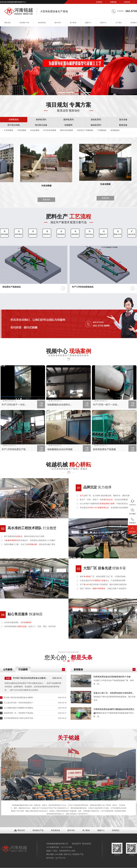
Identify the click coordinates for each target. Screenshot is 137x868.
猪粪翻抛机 (115, 130)
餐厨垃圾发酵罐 (67, 130)
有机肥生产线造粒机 (12, 287)
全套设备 (127, 2)
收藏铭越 (113, 2)
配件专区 (58, 23)
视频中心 (88, 23)
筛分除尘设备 (41, 125)
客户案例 (73, 23)
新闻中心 (103, 23)
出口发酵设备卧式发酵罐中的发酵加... (19, 708)
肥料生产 (68, 220)
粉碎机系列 (41, 120)
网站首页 (21, 830)
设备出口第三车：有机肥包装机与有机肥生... (114, 693)
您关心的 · (68, 655)
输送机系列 (96, 125)
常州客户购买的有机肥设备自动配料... (30, 678)
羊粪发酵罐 (22, 130)
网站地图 (50, 854)
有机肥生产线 (24, 23)
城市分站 (67, 854)
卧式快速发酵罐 (50, 130)
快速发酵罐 (35, 130)
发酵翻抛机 (14, 120)
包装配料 (68, 125)
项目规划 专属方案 (68, 107)
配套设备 (123, 125)
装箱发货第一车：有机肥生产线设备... (19, 713)
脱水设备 (123, 120)
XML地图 (59, 854)
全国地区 (99, 2)
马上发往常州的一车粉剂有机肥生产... (19, 703)
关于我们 (119, 23)
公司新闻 (8, 669)
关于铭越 (69, 740)
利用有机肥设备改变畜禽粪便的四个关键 (112, 677)
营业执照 (86, 844)
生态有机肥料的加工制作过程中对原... (19, 718)
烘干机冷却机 (14, 125)
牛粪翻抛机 (102, 130)
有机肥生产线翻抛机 (85, 130)
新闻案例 (78, 669)
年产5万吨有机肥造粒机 (83, 287)
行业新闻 (23, 669)
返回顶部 (132, 530)
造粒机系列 (96, 120)
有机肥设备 (42, 23)
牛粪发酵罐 (9, 130)
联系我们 (116, 830)
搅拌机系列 (68, 120)
